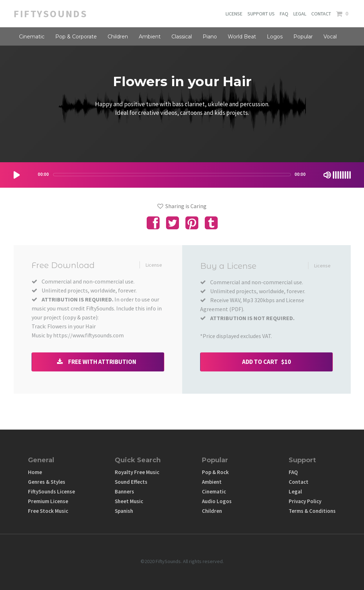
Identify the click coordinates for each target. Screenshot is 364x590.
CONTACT (321, 14)
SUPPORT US (261, 14)
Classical (182, 37)
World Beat (242, 37)
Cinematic (32, 37)
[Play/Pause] (17, 175)
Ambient (150, 37)
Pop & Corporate (76, 37)
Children (118, 37)
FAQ (284, 14)
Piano (210, 37)
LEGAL (300, 14)
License (154, 265)
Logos (275, 37)
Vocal (330, 37)
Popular (303, 37)
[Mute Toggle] (327, 175)
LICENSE (234, 14)
